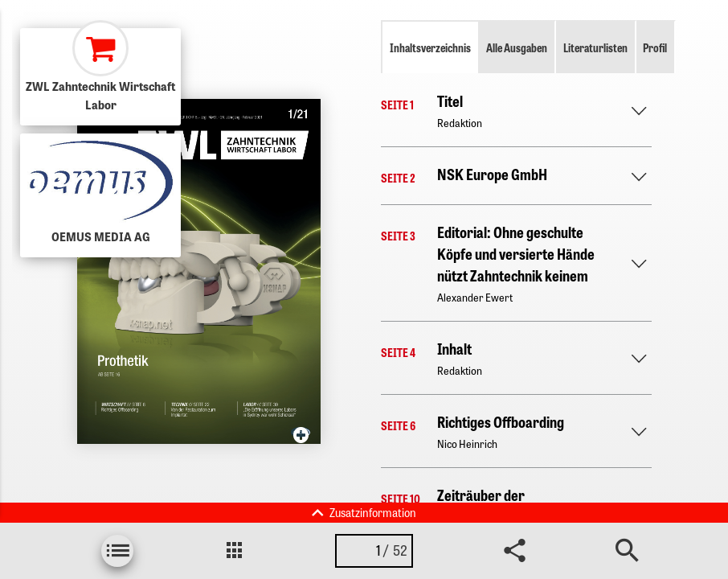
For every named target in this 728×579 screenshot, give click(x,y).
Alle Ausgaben (517, 47)
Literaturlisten (595, 47)
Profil (655, 47)
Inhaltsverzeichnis (430, 47)
